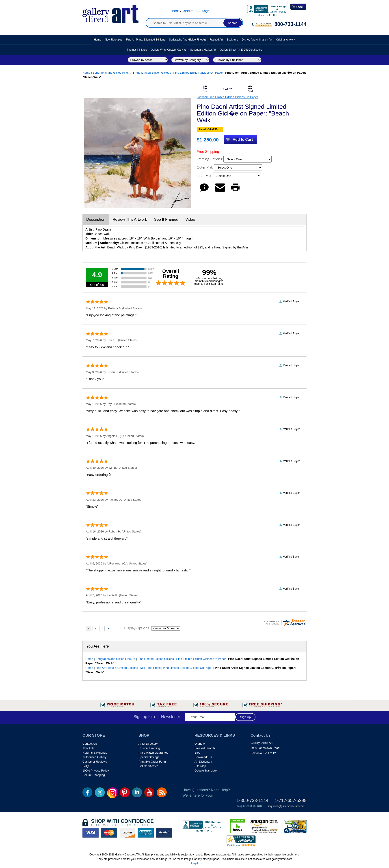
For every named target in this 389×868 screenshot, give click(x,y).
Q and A (200, 744)
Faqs (206, 11)
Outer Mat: (205, 167)
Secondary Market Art (203, 50)
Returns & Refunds (95, 753)
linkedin (137, 792)
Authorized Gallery (94, 757)
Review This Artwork (130, 219)
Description (96, 219)
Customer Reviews (95, 762)
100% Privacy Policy (96, 771)
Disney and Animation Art (257, 40)
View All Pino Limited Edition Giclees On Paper (228, 97)
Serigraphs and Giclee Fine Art (187, 40)
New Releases (113, 40)
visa (91, 833)
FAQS (86, 766)
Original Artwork (286, 40)
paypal (164, 833)
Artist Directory (148, 744)
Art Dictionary (203, 762)
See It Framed (166, 219)
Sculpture (232, 40)
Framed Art (216, 40)
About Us (190, 11)
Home (175, 11)
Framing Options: (210, 159)
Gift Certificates (148, 766)
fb (88, 792)
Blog (197, 753)
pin (125, 792)
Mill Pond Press (150, 668)
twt (100, 792)
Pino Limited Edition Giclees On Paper (198, 73)
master (109, 833)
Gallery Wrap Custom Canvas (169, 50)
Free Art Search (205, 748)
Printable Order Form (152, 762)
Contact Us (90, 744)
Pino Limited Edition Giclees (153, 73)
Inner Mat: (205, 175)
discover (127, 833)
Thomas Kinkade (137, 50)
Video (190, 219)
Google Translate (206, 771)
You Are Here (98, 646)
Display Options (136, 628)
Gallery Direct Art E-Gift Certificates (241, 50)
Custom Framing (149, 748)
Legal (194, 864)
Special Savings (149, 757)
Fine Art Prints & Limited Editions (146, 40)
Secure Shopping (94, 775)
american (146, 833)
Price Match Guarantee (153, 753)
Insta (112, 793)
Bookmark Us (203, 757)
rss (162, 792)
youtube (149, 792)
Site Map (200, 766)
